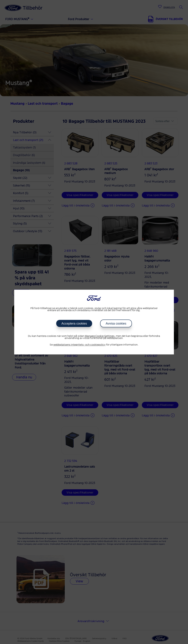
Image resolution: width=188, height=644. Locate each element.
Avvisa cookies (116, 323)
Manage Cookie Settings (100, 336)
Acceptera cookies (74, 323)
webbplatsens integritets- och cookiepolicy (79, 345)
